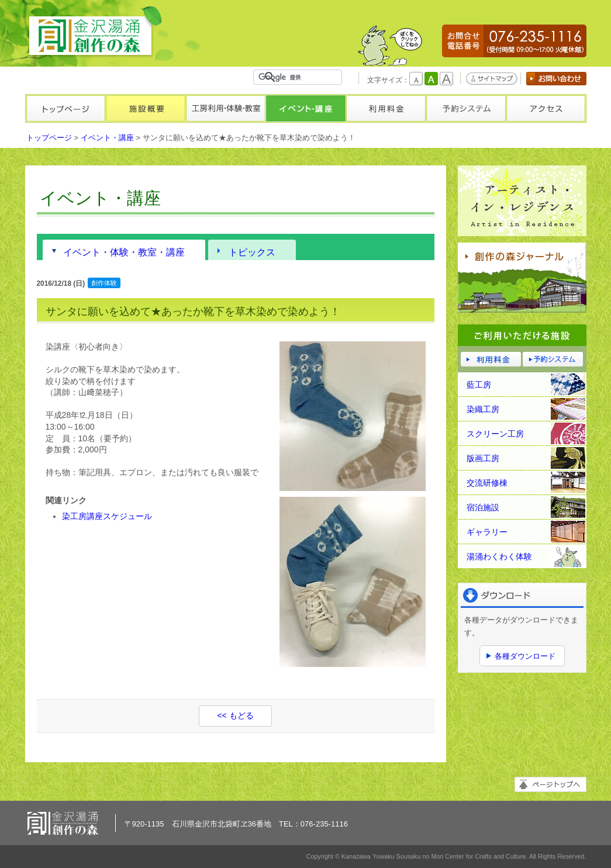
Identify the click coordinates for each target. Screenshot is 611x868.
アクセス (546, 108)
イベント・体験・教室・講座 (124, 252)
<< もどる (235, 715)
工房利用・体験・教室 (225, 108)
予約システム (466, 108)
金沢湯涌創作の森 (95, 32)
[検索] (300, 77)
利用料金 (386, 108)
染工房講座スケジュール (107, 516)
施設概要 (145, 108)
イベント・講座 (305, 108)
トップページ (65, 108)
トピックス (252, 252)
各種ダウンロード (525, 656)
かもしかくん (390, 45)
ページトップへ (550, 784)
